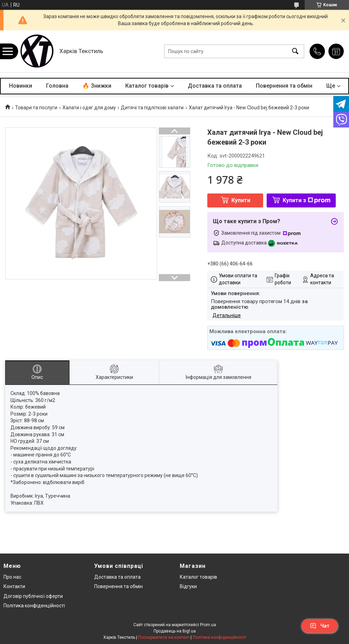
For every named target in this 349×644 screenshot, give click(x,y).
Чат (320, 626)
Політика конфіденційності (34, 606)
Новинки (21, 86)
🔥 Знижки (97, 86)
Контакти (14, 586)
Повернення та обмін (284, 86)
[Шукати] (295, 52)
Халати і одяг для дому (89, 108)
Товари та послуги (36, 108)
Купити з (307, 200)
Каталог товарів (147, 86)
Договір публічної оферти (33, 596)
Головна (57, 86)
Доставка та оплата (215, 86)
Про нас (12, 577)
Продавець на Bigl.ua (175, 631)
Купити (241, 200)
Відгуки (188, 586)
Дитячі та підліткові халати (152, 108)
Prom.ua (208, 625)
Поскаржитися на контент (164, 637)
